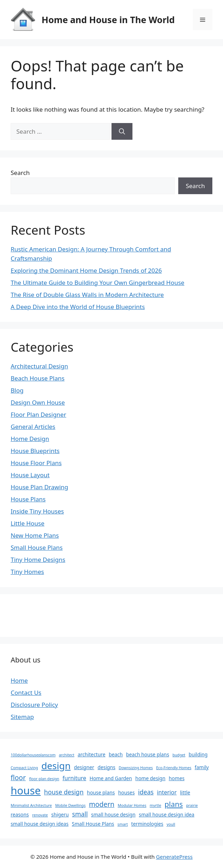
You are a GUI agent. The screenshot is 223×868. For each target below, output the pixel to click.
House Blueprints (35, 451)
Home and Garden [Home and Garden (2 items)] (111, 778)
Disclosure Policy (34, 705)
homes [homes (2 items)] (176, 778)
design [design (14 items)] (56, 766)
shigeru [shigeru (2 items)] (60, 814)
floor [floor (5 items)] (18, 778)
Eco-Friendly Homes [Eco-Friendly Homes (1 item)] (174, 768)
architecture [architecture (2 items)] (92, 754)
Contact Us (26, 693)
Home (19, 680)
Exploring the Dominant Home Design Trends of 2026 (86, 270)
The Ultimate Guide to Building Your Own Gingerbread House (97, 283)
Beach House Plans (38, 378)
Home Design (30, 439)
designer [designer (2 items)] (84, 767)
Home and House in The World (108, 20)
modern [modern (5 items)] (102, 804)
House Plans (28, 499)
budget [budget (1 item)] (179, 755)
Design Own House (38, 402)
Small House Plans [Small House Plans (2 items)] (93, 824)
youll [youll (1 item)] (171, 824)
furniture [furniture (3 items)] (74, 778)
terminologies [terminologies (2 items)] (147, 824)
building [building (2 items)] (198, 754)
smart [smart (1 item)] (123, 824)
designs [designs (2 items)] (107, 767)
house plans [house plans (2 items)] (101, 792)
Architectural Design (39, 366)
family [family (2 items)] (202, 767)
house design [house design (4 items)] (64, 792)
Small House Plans (37, 547)
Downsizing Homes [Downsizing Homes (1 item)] (136, 768)
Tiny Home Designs (38, 560)
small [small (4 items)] (80, 814)
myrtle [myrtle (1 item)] (156, 805)
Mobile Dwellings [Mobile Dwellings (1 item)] (70, 805)
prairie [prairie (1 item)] (192, 805)
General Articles (33, 427)
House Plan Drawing (39, 487)
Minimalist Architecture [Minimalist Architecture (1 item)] (31, 805)
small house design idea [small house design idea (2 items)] (167, 814)
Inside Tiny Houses (37, 511)
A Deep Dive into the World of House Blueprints (78, 307)
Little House (28, 523)
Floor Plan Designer (38, 414)
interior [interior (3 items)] (167, 792)
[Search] (122, 132)
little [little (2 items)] (185, 792)
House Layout (30, 475)
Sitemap (22, 717)
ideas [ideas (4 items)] (146, 792)
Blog (17, 390)
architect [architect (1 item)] (67, 755)
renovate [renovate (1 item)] (40, 815)
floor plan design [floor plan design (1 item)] (44, 779)
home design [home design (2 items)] (150, 778)
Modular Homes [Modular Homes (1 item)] (132, 805)
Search (20, 173)
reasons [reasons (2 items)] (20, 814)
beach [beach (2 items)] (116, 754)
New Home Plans (35, 535)
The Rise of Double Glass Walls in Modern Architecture (87, 295)
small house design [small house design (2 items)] (113, 814)
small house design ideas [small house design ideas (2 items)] (40, 824)
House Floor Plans (36, 463)
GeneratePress (174, 857)
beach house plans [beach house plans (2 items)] (148, 754)
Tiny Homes (27, 572)
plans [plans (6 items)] (174, 804)
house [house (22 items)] (26, 790)
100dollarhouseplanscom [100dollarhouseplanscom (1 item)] (33, 755)
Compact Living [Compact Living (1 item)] (24, 768)
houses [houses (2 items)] (127, 792)
